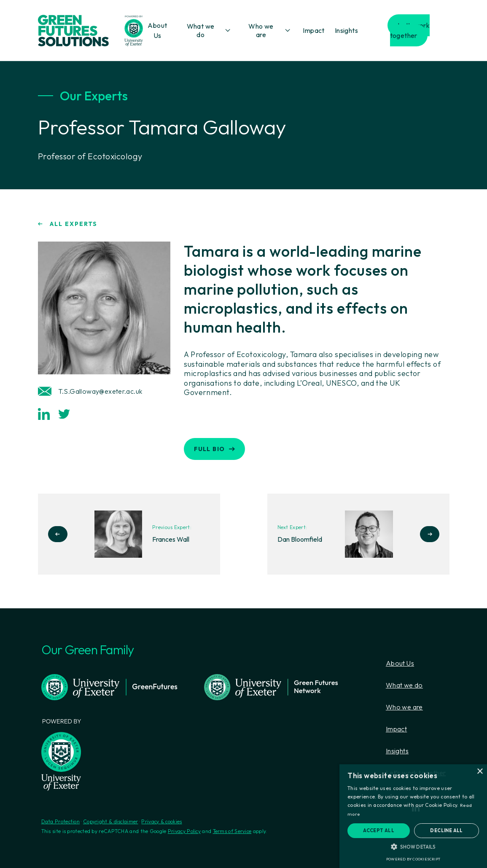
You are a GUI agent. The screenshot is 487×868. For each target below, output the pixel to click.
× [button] (480, 772)
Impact (313, 30)
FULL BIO (214, 449)
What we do (201, 30)
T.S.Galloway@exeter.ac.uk (90, 391)
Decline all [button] (446, 830)
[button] (413, 847)
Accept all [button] (379, 830)
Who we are (261, 30)
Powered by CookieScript (413, 859)
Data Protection (61, 821)
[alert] (413, 816)
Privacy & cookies (161, 821)
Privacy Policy (184, 831)
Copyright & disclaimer (111, 821)
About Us (400, 663)
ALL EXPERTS (68, 224)
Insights (346, 30)
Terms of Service (232, 831)
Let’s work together (410, 30)
